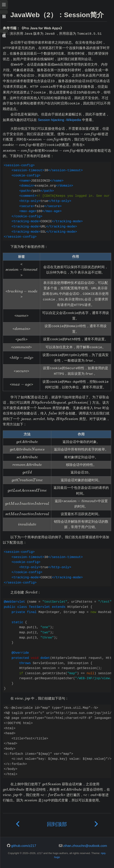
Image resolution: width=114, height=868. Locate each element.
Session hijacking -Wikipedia (59, 120)
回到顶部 (4, 12)
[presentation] (81, 134)
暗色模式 (4, 31)
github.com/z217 (24, 846)
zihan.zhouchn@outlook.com (85, 846)
